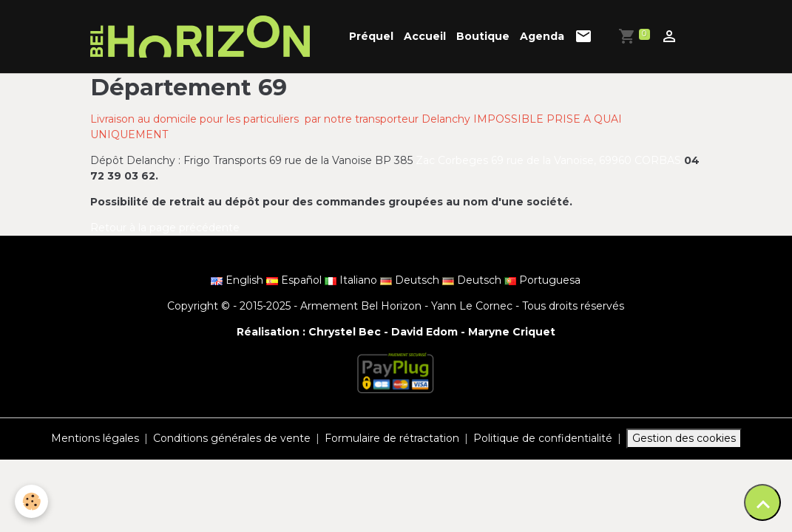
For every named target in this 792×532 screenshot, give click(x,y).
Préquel (371, 36)
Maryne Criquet (512, 332)
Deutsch (411, 280)
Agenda (542, 36)
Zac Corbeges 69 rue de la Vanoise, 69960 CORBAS (550, 160)
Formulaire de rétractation (392, 438)
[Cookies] (31, 501)
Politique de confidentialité (543, 438)
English (238, 280)
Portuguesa (542, 280)
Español (295, 280)
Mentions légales (95, 438)
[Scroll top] (762, 502)
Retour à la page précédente (165, 228)
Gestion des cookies (684, 438)
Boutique (483, 36)
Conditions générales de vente (232, 438)
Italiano (352, 280)
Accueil (425, 36)
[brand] (203, 37)
